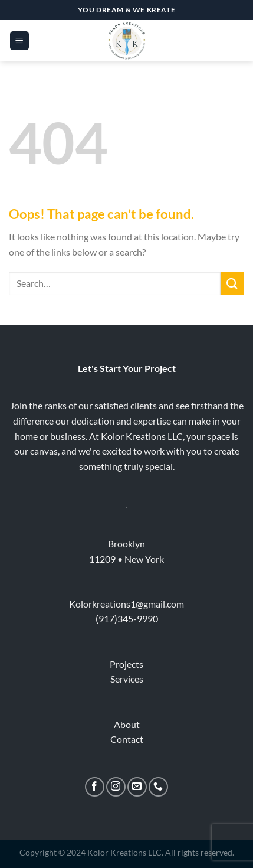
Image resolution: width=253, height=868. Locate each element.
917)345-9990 (128, 619)
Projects (126, 664)
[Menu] (19, 41)
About (127, 724)
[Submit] (232, 283)
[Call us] (158, 787)
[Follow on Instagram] (116, 787)
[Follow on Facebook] (95, 787)
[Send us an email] (137, 787)
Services (127, 679)
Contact (127, 739)
